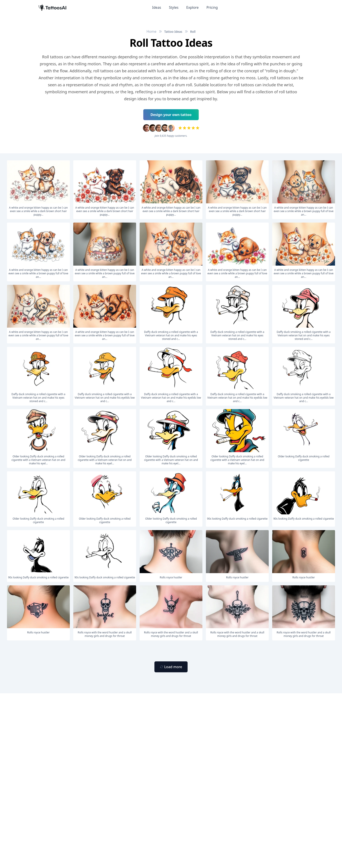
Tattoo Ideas (173, 32)
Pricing (212, 7)
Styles (174, 7)
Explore (192, 7)
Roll (193, 32)
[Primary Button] (171, 667)
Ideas (157, 7)
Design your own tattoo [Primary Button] (171, 115)
